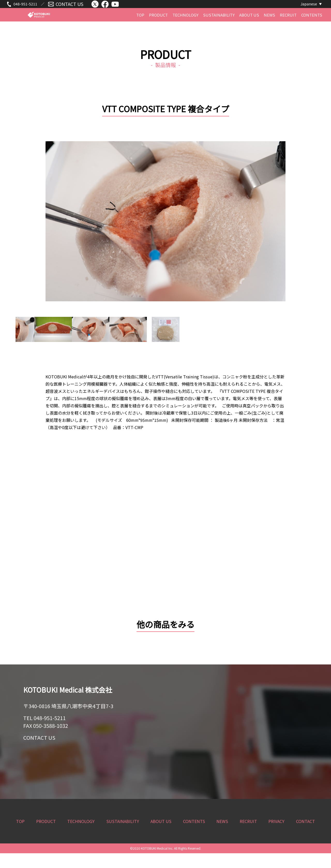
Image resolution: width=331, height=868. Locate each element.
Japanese (309, 7)
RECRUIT (288, 25)
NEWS (269, 25)
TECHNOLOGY (185, 25)
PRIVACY (276, 836)
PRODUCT (158, 25)
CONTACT (306, 836)
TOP (140, 25)
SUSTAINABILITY (219, 25)
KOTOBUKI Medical (39, 26)
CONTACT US (69, 7)
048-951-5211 (25, 7)
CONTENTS (312, 25)
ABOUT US (249, 25)
